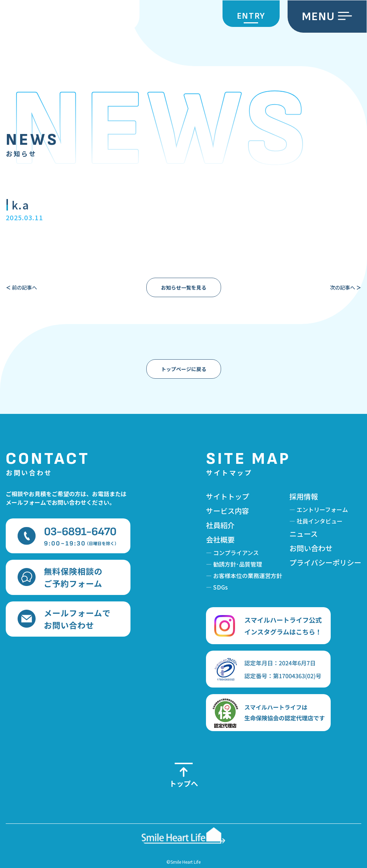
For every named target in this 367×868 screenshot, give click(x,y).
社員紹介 (220, 525)
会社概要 (220, 539)
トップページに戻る (184, 369)
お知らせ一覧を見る (184, 287)
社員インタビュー (320, 521)
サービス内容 (228, 511)
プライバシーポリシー (325, 562)
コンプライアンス (236, 553)
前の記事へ (21, 287)
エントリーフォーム (322, 509)
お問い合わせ (311, 548)
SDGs (221, 587)
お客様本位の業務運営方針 (248, 576)
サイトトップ (228, 496)
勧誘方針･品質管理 (238, 564)
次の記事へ (346, 287)
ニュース (304, 534)
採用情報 (304, 496)
